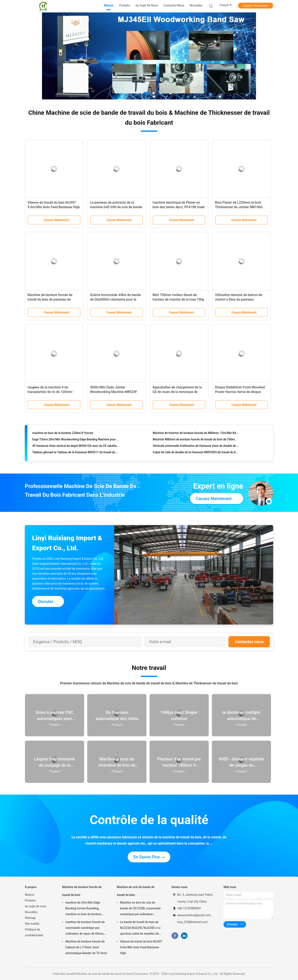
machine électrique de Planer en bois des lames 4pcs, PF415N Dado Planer (179, 207)
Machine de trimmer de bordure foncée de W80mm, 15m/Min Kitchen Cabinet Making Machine (196, 434)
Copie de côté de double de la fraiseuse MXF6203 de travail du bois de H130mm (196, 454)
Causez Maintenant (256, 6)
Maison (30, 895)
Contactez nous (249, 642)
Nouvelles (31, 912)
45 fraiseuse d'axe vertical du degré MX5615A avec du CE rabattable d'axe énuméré (75, 447)
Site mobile (32, 924)
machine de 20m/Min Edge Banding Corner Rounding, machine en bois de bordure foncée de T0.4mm (83, 909)
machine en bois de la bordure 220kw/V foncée (63, 434)
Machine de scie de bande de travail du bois (136, 891)
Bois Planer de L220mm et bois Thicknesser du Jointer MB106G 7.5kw (239, 207)
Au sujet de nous (35, 906)
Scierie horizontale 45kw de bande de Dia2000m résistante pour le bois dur (115, 299)
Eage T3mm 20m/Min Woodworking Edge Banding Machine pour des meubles (75, 441)
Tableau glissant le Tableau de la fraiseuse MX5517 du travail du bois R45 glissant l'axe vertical (75, 454)
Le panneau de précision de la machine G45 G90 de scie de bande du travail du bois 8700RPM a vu (116, 207)
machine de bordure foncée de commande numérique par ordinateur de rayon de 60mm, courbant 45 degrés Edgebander (86, 928)
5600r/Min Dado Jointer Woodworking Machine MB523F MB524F (114, 392)
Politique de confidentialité (34, 932)
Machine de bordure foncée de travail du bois (82, 891)
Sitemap (30, 918)
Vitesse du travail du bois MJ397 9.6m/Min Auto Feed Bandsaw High (141, 947)
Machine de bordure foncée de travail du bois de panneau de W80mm (50, 299)
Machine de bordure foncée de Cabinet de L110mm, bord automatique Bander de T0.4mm (86, 947)
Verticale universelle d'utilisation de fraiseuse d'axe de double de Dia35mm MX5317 (196, 447)
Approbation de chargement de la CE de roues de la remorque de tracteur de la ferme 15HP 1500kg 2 (179, 392)
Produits (30, 900)
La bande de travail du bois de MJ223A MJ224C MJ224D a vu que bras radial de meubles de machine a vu (140, 928)
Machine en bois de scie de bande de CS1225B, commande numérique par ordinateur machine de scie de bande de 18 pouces (141, 909)
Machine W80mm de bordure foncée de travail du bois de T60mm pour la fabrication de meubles (196, 441)
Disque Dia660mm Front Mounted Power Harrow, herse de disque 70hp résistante (240, 392)
